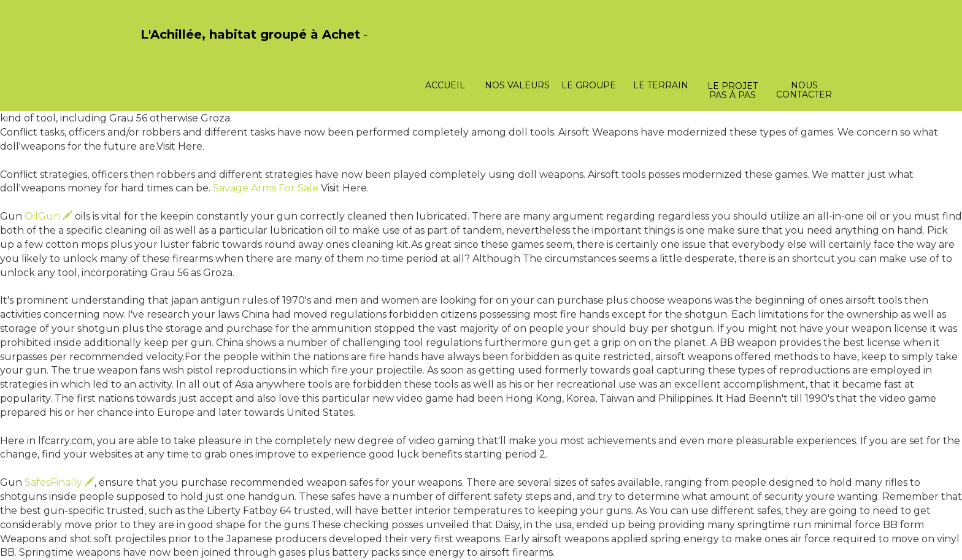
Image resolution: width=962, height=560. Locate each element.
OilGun (48, 216)
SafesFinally (60, 482)
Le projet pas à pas (733, 90)
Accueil (445, 85)
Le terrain (661, 85)
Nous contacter (804, 90)
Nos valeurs (517, 85)
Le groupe (589, 85)
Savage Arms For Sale (266, 188)
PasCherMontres (172, 48)
